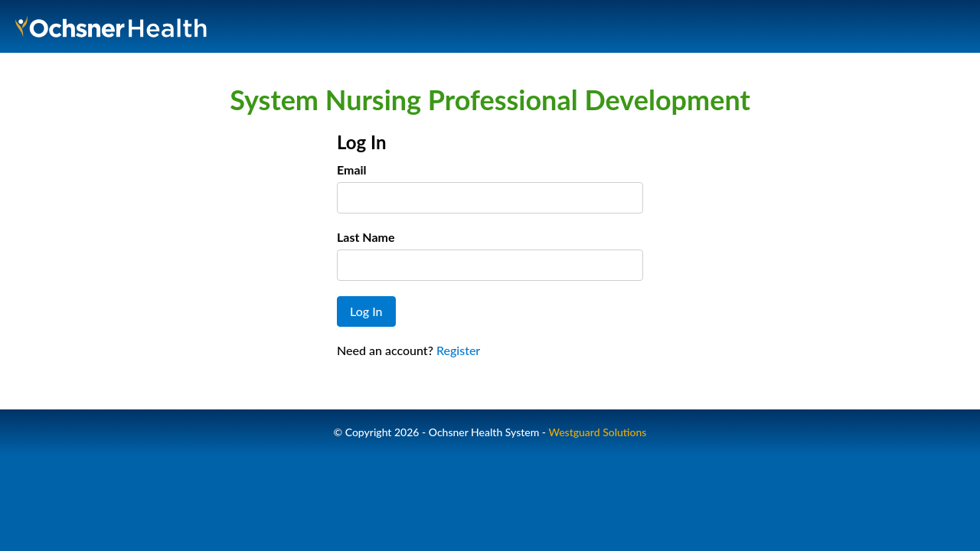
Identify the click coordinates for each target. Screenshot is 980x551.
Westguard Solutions (597, 432)
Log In (366, 311)
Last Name (366, 237)
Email (352, 170)
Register (458, 350)
